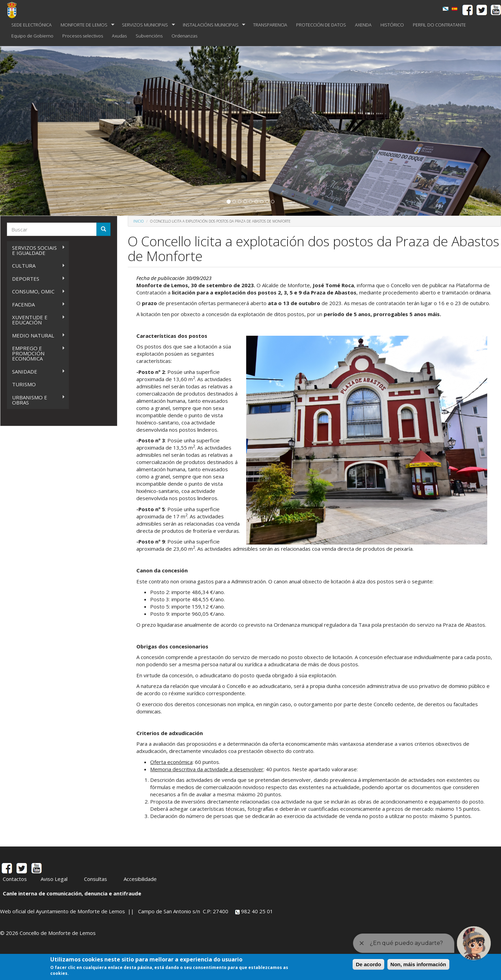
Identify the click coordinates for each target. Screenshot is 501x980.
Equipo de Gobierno (32, 36)
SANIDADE (36, 372)
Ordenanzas (184, 36)
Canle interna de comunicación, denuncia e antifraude (72, 893)
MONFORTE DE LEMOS (85, 25)
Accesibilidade (140, 879)
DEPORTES (36, 279)
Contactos (15, 879)
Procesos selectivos (83, 36)
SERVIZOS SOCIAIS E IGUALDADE (36, 250)
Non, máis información (418, 964)
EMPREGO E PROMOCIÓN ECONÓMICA (36, 353)
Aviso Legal (54, 879)
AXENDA (363, 25)
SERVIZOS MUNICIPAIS (146, 25)
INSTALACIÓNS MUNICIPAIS (212, 25)
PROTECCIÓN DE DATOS (321, 25)
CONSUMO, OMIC (36, 292)
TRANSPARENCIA (270, 25)
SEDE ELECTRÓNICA (32, 25)
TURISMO (24, 384)
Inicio (138, 221)
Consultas (96, 879)
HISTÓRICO (392, 25)
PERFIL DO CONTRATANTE (439, 25)
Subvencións (149, 36)
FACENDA (36, 305)
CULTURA (36, 266)
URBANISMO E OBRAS (36, 400)
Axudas (119, 36)
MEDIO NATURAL (36, 336)
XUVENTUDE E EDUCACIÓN (36, 320)
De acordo (368, 964)
